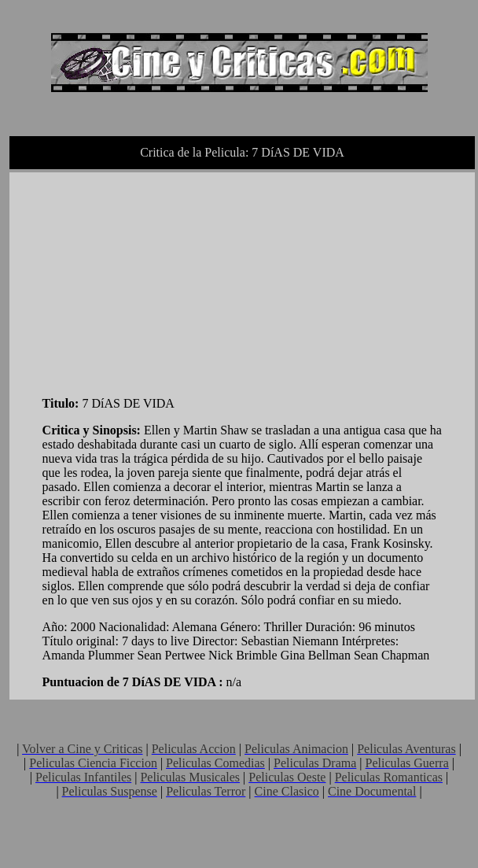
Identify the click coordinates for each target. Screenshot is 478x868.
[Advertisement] (160, 281)
